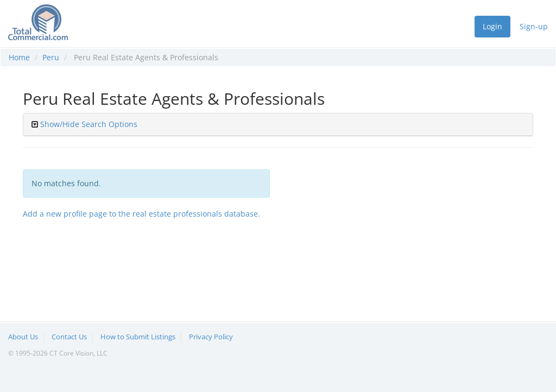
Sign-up (534, 26)
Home (19, 57)
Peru (51, 57)
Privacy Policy (211, 337)
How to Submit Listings (138, 337)
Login (492, 26)
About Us (23, 337)
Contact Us (69, 337)
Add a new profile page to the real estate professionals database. (141, 214)
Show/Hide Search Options (89, 124)
